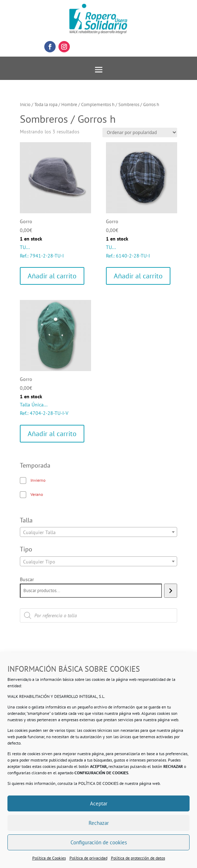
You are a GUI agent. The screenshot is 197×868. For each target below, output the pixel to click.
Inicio (25, 105)
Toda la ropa (46, 105)
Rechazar (99, 823)
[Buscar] (171, 591)
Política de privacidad (88, 858)
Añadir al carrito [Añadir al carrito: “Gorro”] (52, 276)
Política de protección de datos (138, 858)
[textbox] (99, 532)
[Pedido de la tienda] (140, 132)
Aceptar (99, 803)
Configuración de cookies (99, 842)
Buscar (27, 579)
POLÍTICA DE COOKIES (98, 783)
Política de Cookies (49, 858)
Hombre (69, 105)
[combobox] (99, 532)
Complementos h (98, 105)
